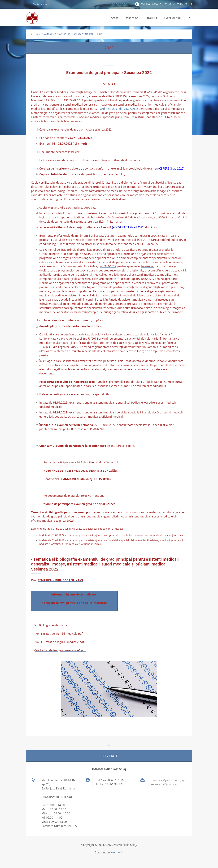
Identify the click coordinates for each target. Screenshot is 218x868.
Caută (28, 4)
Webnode (117, 852)
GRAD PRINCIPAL (84, 34)
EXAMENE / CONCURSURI (56, 34)
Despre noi (132, 19)
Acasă (115, 18)
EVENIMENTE (172, 19)
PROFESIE (152, 19)
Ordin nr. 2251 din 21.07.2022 (119, 109)
